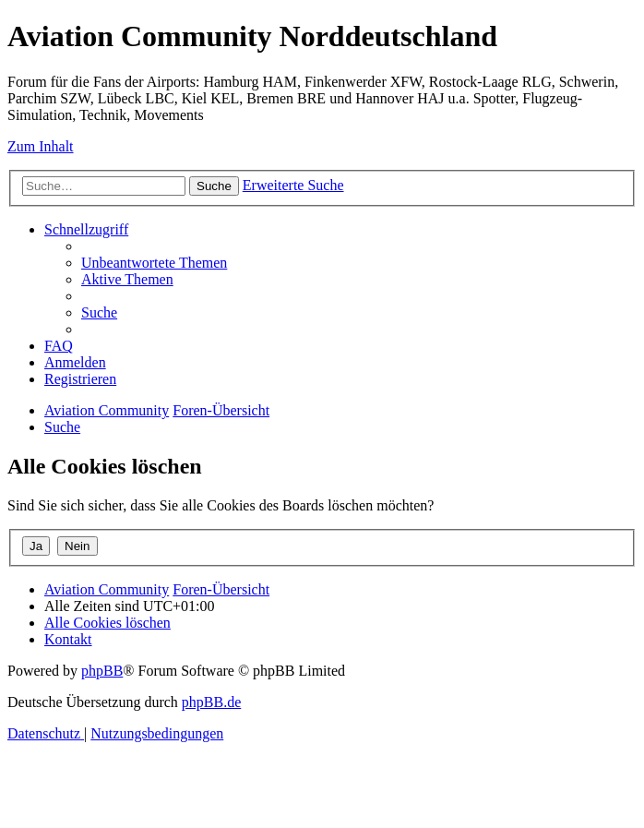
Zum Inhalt (41, 146)
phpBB (102, 671)
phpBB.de (211, 702)
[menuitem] (154, 263)
